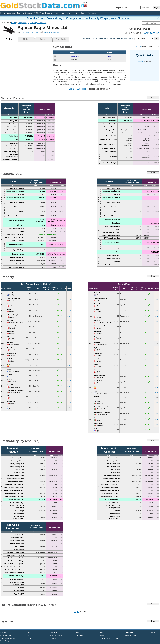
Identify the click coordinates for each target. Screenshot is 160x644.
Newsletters (54, 638)
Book (77, 632)
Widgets (29, 638)
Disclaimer (4, 632)
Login (71, 89)
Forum (56, 13)
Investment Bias (5, 635)
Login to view (151, 33)
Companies (11, 13)
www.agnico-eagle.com (30, 32)
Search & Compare (24, 13)
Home (3, 13)
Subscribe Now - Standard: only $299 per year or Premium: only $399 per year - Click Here (78, 18)
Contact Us (153, 632)
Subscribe (82, 89)
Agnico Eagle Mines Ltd (37, 23)
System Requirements (7, 638)
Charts (75, 13)
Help (82, 13)
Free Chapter (66, 13)
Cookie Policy (4, 641)
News (28, 632)
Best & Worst (39, 13)
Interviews (79, 635)
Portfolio (49, 13)
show (69, 294)
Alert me (138, 46)
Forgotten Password (131, 635)
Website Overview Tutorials (109, 638)
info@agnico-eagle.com (52, 32)
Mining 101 (104, 635)
